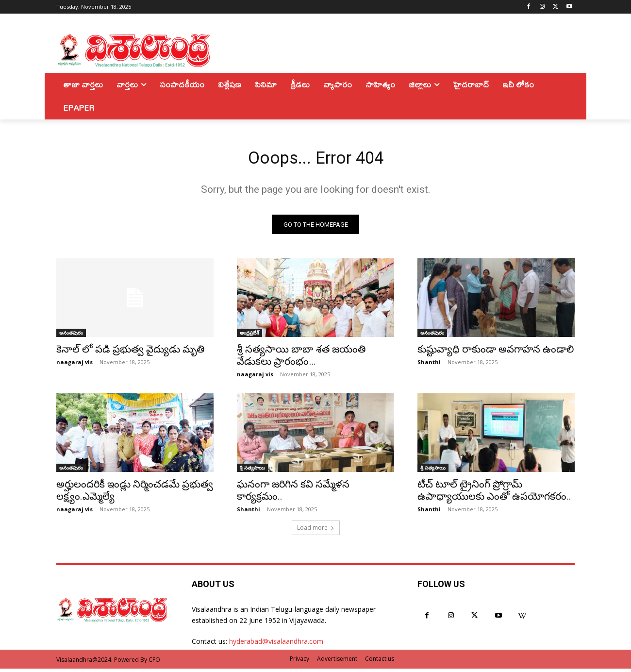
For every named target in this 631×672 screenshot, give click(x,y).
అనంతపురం (71, 336)
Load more (316, 531)
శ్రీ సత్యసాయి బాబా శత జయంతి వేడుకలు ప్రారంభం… (301, 359)
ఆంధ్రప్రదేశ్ (249, 336)
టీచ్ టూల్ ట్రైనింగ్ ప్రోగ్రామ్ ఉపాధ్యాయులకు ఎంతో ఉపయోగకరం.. (494, 494)
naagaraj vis (75, 366)
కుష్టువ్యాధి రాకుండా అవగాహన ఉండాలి (496, 353)
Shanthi (429, 366)
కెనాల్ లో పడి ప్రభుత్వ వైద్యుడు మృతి (130, 353)
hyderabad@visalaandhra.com (276, 645)
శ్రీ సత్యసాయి (252, 471)
